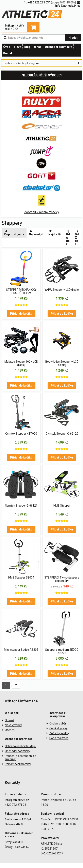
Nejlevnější (36, 233)
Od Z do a (77, 238)
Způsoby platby (59, 733)
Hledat (73, 38)
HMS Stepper (62, 506)
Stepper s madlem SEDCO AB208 (62, 651)
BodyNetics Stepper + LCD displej (62, 363)
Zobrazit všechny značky (42, 212)
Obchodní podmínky (58, 47)
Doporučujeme (14, 233)
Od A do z (68, 238)
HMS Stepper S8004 (21, 578)
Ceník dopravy (58, 728)
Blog (27, 47)
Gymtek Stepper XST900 (21, 434)
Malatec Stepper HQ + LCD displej (21, 363)
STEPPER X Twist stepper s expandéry (62, 579)
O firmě (10, 720)
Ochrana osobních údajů (20, 746)
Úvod (7, 47)
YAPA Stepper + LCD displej (62, 290)
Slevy (17, 47)
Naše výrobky (13, 725)
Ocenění (10, 730)
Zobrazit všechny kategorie (22, 63)
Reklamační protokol (18, 764)
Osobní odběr (58, 723)
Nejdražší (55, 233)
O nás (38, 47)
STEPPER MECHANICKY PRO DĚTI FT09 (21, 291)
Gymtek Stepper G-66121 (21, 506)
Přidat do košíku (21, 314)
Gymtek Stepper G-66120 (62, 434)
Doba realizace (59, 738)
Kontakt (9, 53)
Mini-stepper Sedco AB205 (21, 650)
